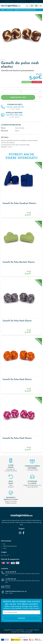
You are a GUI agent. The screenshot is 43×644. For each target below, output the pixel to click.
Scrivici (21, 587)
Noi (4, 544)
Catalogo (10, 10)
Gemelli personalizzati (10, 546)
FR (8, 555)
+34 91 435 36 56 (21, 574)
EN (5, 555)
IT (10, 555)
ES (2, 555)
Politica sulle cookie (26, 632)
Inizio (3, 10)
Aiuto (5, 548)
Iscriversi (21, 618)
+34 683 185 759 (21, 581)
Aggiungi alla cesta (18, 97)
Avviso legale (29, 630)
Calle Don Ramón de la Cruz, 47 (21, 592)
